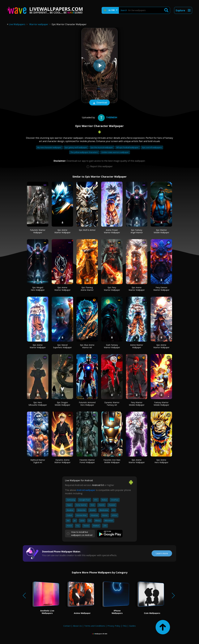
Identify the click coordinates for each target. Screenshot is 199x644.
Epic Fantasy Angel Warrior (137, 231)
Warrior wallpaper (39, 24)
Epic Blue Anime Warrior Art (87, 346)
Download (99, 103)
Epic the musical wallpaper (102, 147)
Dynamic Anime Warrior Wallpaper (62, 461)
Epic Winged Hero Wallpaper (38, 289)
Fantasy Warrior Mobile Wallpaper (161, 404)
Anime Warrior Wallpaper (137, 346)
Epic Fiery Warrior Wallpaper (112, 289)
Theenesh (107, 117)
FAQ (125, 626)
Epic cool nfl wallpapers (152, 147)
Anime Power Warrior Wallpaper (112, 231)
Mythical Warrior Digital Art (38, 461)
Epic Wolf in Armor (87, 230)
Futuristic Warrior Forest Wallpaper (87, 461)
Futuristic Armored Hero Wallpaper (87, 404)
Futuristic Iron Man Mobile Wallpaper (112, 461)
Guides (132, 626)
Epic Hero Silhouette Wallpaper (38, 404)
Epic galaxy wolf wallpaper (76, 147)
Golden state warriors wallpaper (115, 152)
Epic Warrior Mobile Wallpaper (161, 231)
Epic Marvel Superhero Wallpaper (62, 346)
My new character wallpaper (49, 147)
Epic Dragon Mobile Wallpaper (62, 404)
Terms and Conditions (95, 626)
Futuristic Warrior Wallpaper (38, 231)
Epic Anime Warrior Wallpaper (62, 231)
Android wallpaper (86, 490)
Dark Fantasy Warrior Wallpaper (112, 346)
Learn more (162, 553)
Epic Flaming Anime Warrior (87, 289)
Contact (67, 626)
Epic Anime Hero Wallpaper (161, 461)
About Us (77, 626)
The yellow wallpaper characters (84, 152)
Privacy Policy (114, 626)
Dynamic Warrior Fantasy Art (112, 404)
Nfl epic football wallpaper (128, 147)
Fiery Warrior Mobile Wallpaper (137, 404)
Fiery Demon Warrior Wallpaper (161, 289)
